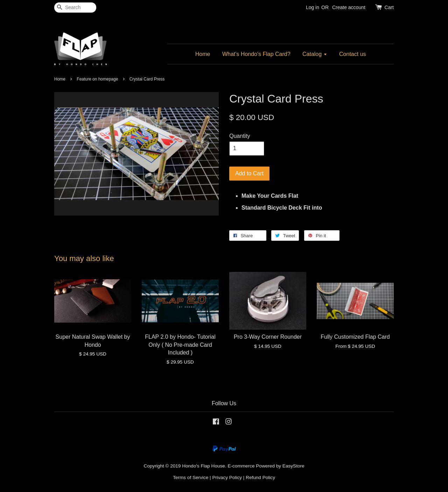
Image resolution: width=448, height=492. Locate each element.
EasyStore (293, 466)
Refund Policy (260, 477)
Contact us (352, 54)
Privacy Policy (227, 477)
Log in (313, 7)
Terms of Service (191, 477)
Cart (389, 7)
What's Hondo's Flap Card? (256, 54)
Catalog (315, 54)
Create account (349, 7)
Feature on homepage (97, 79)
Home (203, 54)
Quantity (240, 136)
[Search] (75, 8)
